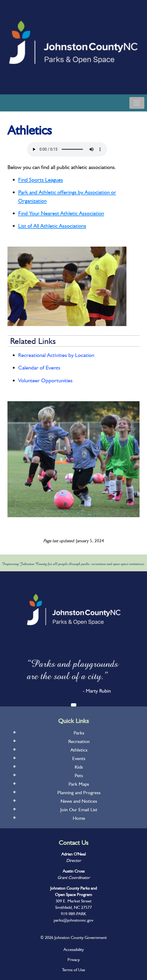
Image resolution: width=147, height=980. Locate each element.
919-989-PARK (73, 914)
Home (79, 818)
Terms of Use (73, 970)
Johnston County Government (80, 937)
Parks (79, 733)
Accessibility (74, 949)
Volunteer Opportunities (45, 380)
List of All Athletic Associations (52, 226)
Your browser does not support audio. (67, 149)
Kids (79, 767)
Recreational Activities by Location (56, 355)
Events (79, 758)
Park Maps (79, 784)
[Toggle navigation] (137, 103)
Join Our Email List (79, 810)
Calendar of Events (39, 367)
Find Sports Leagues (41, 180)
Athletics (79, 750)
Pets (79, 775)
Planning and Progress (79, 792)
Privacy (74, 960)
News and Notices (79, 801)
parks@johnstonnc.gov (73, 920)
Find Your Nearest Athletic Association (61, 213)
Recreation (79, 741)
